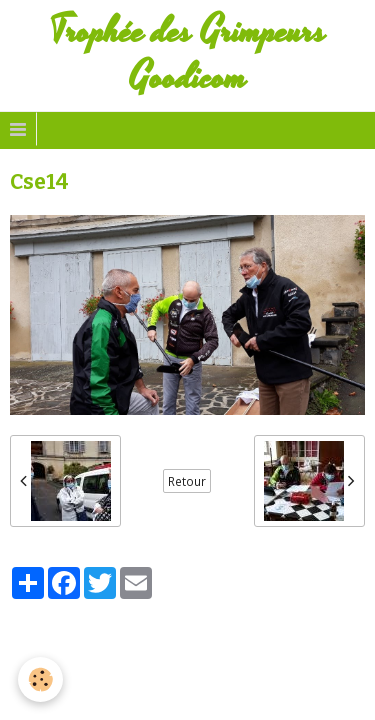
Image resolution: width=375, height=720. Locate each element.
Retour (187, 481)
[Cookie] (40, 679)
